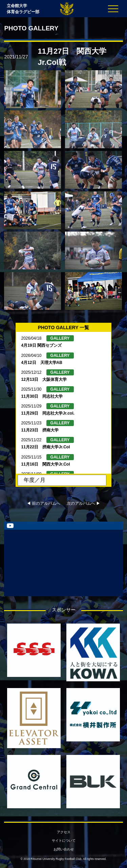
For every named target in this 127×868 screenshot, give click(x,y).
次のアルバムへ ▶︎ (83, 503)
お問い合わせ (64, 849)
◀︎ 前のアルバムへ (44, 503)
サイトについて (64, 840)
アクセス (64, 832)
